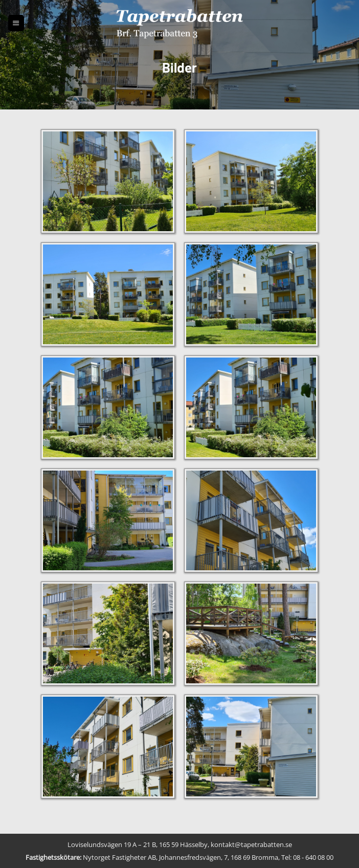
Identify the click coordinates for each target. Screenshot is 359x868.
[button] (16, 23)
